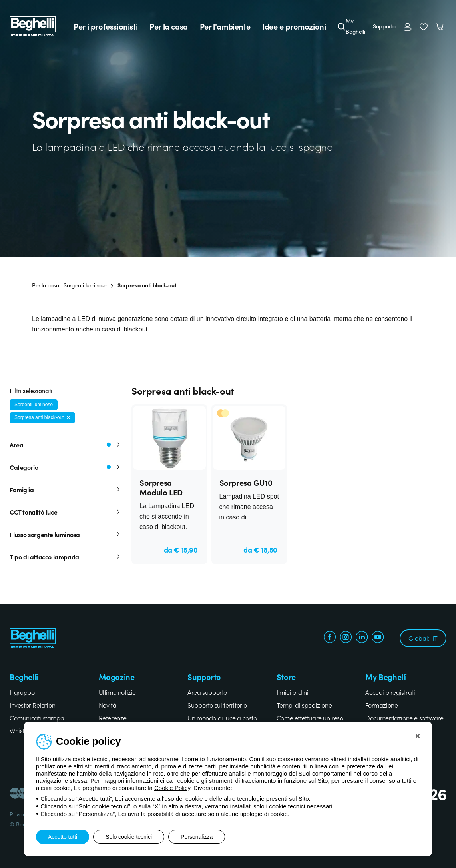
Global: (423, 638)
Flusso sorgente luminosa (66, 534)
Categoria (66, 467)
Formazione (381, 705)
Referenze (113, 718)
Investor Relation (32, 705)
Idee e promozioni (294, 26)
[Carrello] (441, 26)
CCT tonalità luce (66, 512)
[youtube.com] (378, 638)
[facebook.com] (330, 638)
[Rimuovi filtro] (68, 417)
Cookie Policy (172, 788)
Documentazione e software (404, 718)
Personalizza (197, 837)
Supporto (384, 26)
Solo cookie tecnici (129, 837)
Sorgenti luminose (85, 285)
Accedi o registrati (390, 692)
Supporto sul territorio (217, 705)
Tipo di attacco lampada (66, 557)
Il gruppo (22, 692)
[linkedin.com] (362, 638)
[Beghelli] (33, 26)
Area (66, 445)
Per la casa (169, 26)
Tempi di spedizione (304, 705)
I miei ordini (293, 692)
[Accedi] (408, 26)
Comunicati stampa (37, 718)
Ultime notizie (117, 692)
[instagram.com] (346, 638)
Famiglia (66, 489)
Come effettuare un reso (310, 718)
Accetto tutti (63, 837)
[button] (424, 26)
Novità (108, 705)
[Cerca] (342, 26)
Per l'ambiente (225, 26)
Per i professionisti (106, 26)
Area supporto (207, 692)
